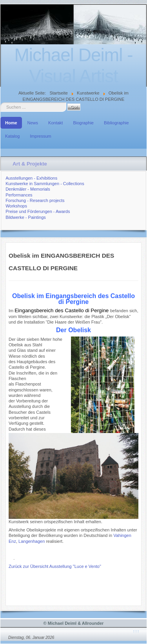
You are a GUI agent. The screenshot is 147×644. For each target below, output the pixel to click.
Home (11, 123)
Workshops (16, 206)
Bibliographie (116, 123)
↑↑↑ (136, 631)
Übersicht (39, 566)
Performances (19, 195)
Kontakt (55, 123)
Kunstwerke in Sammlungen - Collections (45, 184)
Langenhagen (32, 541)
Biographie (83, 123)
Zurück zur (19, 566)
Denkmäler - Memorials (28, 189)
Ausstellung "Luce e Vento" (74, 566)
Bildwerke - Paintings (26, 217)
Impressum (40, 136)
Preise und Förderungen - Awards (38, 211)
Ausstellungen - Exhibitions (31, 178)
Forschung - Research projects (35, 200)
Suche (1, 103)
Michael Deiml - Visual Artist (74, 65)
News (33, 123)
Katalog (12, 136)
